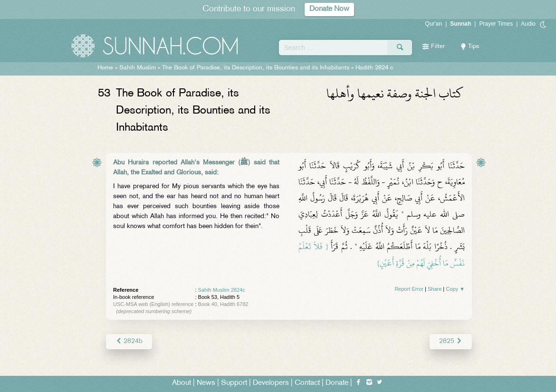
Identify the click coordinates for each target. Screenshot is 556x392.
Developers (271, 383)
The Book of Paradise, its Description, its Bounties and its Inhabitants (256, 68)
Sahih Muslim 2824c (222, 290)
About (182, 383)
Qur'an (434, 24)
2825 (451, 341)
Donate (337, 383)
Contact (307, 383)
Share (435, 289)
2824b (129, 341)
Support (234, 383)
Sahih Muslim (138, 68)
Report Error (409, 289)
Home (105, 68)
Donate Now (329, 9)
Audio (528, 24)
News (206, 383)
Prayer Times (496, 24)
